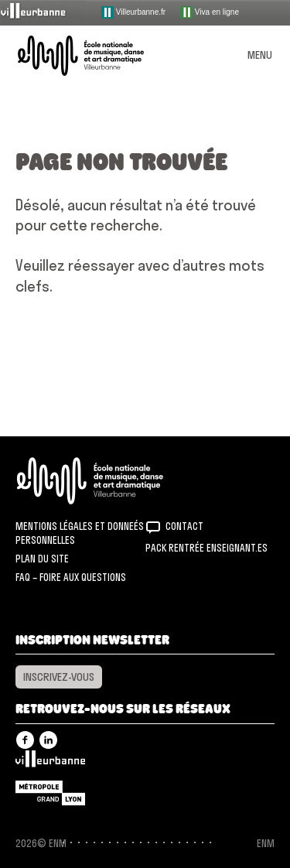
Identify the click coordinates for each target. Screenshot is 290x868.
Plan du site (42, 559)
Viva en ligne (210, 12)
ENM (110, 481)
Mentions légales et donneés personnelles (80, 533)
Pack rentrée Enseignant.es (206, 548)
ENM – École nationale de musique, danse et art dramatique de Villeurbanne (99, 56)
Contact (184, 526)
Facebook (25, 740)
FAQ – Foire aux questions (71, 577)
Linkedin (48, 740)
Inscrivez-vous (59, 677)
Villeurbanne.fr (133, 12)
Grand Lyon (50, 793)
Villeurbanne (50, 763)
